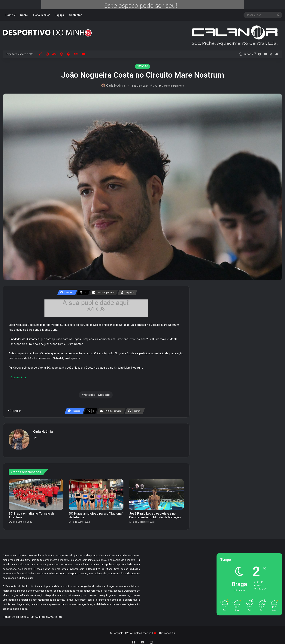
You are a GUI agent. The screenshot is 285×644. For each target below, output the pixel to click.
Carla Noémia (117, 85)
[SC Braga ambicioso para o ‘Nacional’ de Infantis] (96, 493)
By (173, 631)
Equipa (60, 15)
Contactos (76, 15)
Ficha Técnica (42, 15)
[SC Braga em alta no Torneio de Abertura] (36, 493)
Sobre (24, 15)
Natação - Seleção (97, 395)
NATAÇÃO (142, 66)
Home (9, 15)
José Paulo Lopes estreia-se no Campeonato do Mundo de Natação (155, 513)
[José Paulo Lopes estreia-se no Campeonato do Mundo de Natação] (156, 493)
